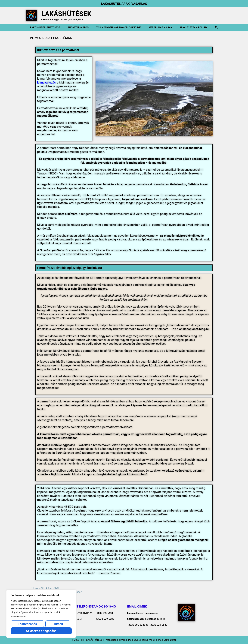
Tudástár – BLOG (78, 27)
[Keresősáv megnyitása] (216, 27)
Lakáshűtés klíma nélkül (46, 588)
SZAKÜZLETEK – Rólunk (194, 27)
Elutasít (58, 624)
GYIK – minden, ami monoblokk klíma (119, 27)
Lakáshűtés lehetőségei (45, 27)
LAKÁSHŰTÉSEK (66, 14)
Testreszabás (27, 624)
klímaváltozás (46, 83)
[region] (41, 614)
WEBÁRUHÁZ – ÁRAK (160, 27)
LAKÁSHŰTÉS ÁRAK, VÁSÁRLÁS (124, 4)
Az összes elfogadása (41, 631)
